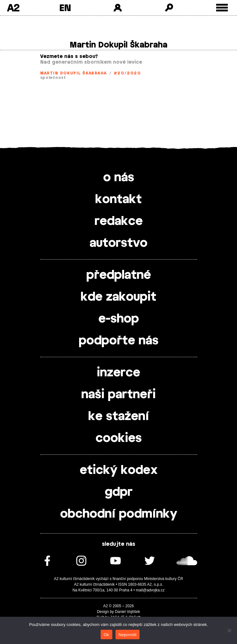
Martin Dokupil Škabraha (74, 73)
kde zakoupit (119, 297)
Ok (106, 635)
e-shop (119, 319)
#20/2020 (127, 73)
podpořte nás (119, 341)
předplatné (119, 275)
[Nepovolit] (229, 630)
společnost (53, 78)
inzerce (119, 373)
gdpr (119, 492)
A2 (13, 8)
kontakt (119, 200)
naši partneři (119, 395)
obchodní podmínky (119, 514)
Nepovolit (128, 635)
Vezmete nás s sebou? (69, 57)
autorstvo (119, 243)
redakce (119, 221)
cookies (119, 438)
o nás (119, 178)
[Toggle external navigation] (222, 8)
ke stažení (119, 417)
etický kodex (119, 470)
